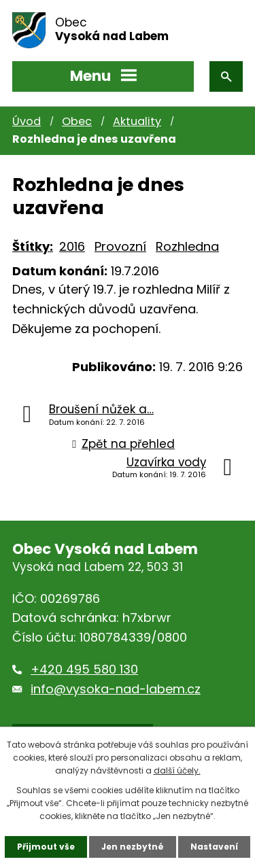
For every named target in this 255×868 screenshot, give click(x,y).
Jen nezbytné (133, 847)
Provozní (120, 246)
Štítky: (33, 246)
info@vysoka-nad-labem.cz (116, 689)
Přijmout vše (46, 847)
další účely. (177, 770)
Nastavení (214, 847)
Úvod (27, 121)
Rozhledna (187, 246)
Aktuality (137, 121)
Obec (77, 121)
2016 (72, 246)
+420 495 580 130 (84, 669)
